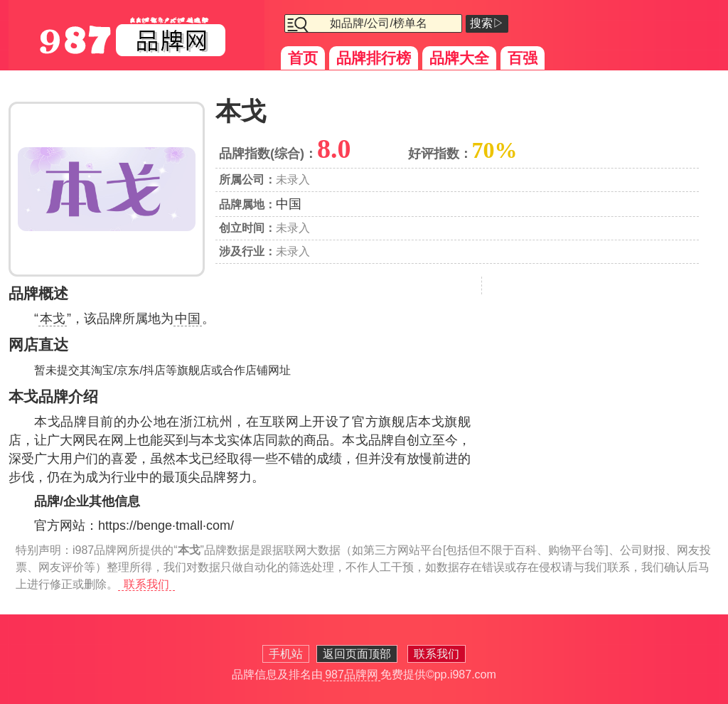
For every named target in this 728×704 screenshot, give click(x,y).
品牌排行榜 (374, 58)
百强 (523, 58)
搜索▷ (487, 23)
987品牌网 (352, 674)
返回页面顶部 (357, 654)
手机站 (286, 654)
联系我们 (146, 584)
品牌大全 (459, 58)
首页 (303, 58)
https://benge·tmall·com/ (166, 526)
